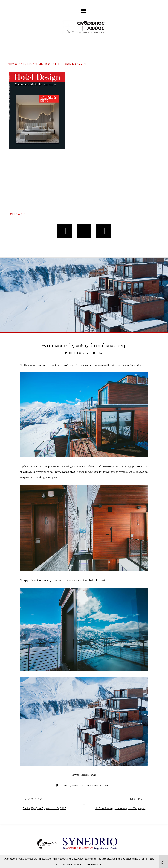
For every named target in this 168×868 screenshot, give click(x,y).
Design (65, 786)
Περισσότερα (75, 864)
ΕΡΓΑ (99, 353)
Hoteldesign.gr (88, 775)
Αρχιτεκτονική (101, 786)
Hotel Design (81, 786)
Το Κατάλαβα (95, 864)
